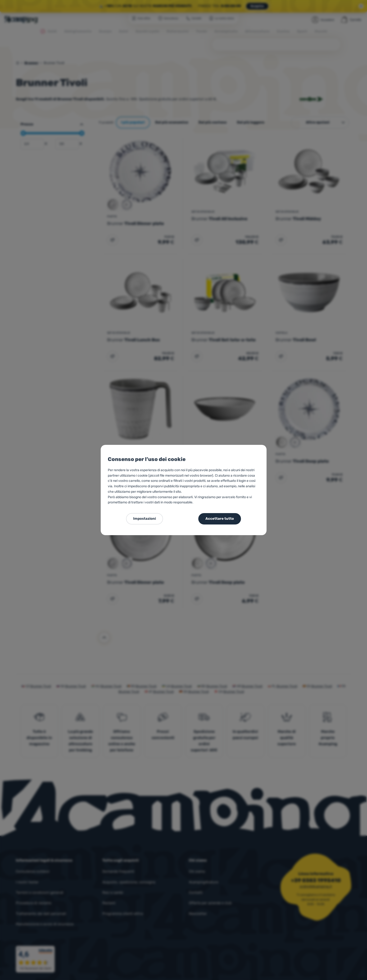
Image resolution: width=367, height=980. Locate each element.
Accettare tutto (220, 519)
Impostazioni (145, 519)
